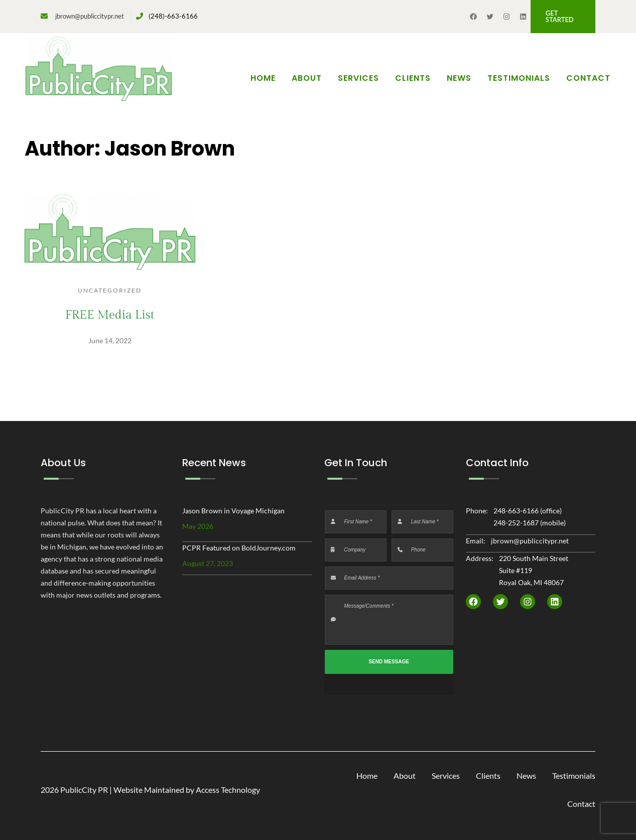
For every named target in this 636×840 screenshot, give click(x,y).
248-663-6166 (516, 511)
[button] (563, 17)
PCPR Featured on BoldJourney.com (239, 548)
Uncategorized (110, 290)
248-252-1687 (516, 523)
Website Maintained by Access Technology (187, 790)
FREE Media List (110, 315)
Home (263, 78)
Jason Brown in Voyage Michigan (233, 511)
